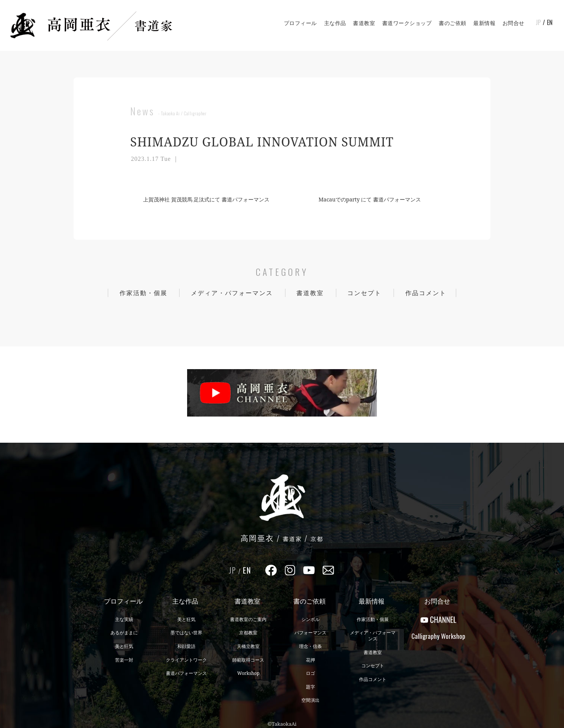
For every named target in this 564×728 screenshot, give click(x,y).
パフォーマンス (310, 633)
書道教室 (364, 23)
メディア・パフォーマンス (232, 293)
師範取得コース (248, 660)
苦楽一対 (124, 660)
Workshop (248, 673)
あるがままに (124, 633)
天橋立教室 (248, 646)
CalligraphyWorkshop (438, 636)
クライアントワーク (186, 660)
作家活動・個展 (143, 293)
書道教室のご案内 (248, 619)
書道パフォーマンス (186, 673)
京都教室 (248, 633)
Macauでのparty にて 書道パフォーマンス (373, 199)
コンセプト (364, 293)
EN (550, 22)
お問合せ (514, 23)
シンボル (310, 619)
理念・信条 (310, 646)
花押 (310, 660)
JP (538, 22)
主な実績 (124, 619)
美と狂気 (124, 646)
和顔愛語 (186, 646)
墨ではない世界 (186, 633)
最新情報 (484, 23)
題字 (310, 687)
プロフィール (300, 23)
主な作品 (335, 23)
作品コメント (426, 293)
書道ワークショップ (407, 23)
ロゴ (310, 673)
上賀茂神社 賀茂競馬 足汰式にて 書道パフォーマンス (203, 199)
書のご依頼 (453, 23)
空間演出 (310, 700)
